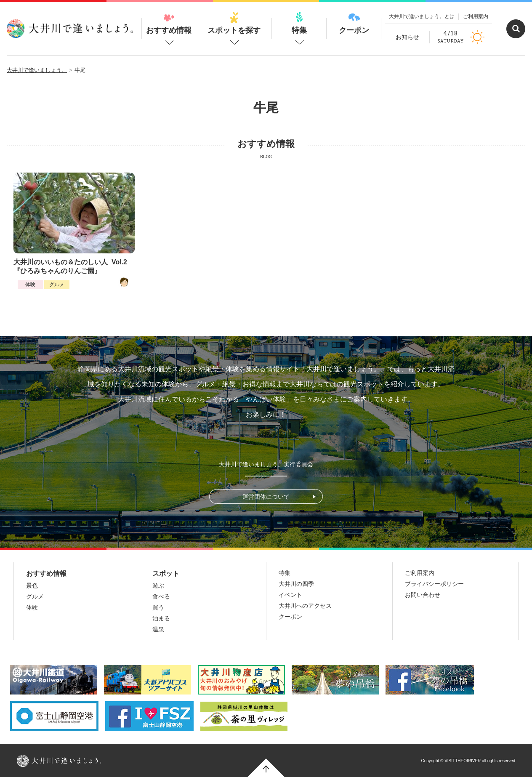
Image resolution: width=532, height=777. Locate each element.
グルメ (57, 285)
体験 (30, 285)
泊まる (161, 618)
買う (158, 607)
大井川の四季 (296, 584)
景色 (32, 585)
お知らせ (407, 37)
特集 (299, 23)
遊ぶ (158, 585)
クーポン (354, 23)
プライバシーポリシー (434, 584)
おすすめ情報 (169, 23)
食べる (161, 596)
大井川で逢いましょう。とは (422, 16)
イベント (290, 595)
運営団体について (266, 497)
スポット (166, 573)
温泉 (158, 629)
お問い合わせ (423, 595)
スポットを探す (234, 23)
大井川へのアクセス (305, 606)
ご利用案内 (476, 16)
